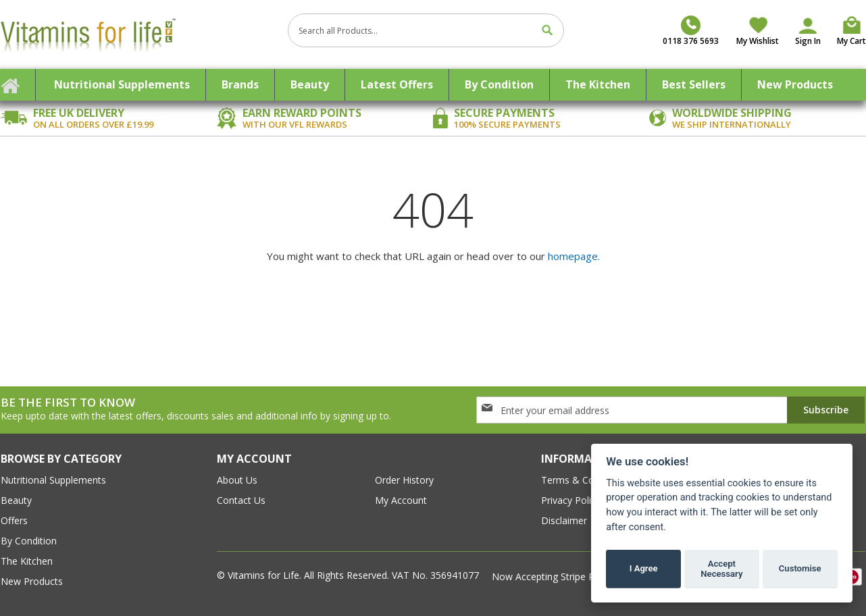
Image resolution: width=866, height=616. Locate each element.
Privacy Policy (571, 500)
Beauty (16, 500)
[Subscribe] (826, 410)
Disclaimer (564, 520)
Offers (14, 520)
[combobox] (426, 30)
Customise (800, 568)
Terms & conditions (585, 480)
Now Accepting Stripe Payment (561, 576)
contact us (241, 500)
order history (404, 480)
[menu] (433, 85)
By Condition (29, 541)
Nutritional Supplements (53, 480)
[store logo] (139, 34)
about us (237, 480)
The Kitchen (27, 561)
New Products (32, 581)
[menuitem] (122, 85)
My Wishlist (758, 41)
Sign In (808, 41)
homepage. (574, 256)
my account (401, 500)
